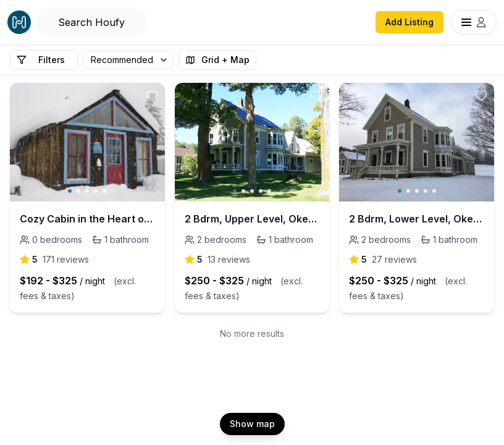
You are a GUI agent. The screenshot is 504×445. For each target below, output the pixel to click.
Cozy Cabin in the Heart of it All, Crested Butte (87, 219)
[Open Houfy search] (91, 22)
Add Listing (409, 22)
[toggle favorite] (152, 96)
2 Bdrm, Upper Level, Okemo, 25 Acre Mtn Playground (252, 219)
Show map (252, 424)
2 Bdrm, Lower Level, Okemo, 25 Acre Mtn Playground (417, 219)
